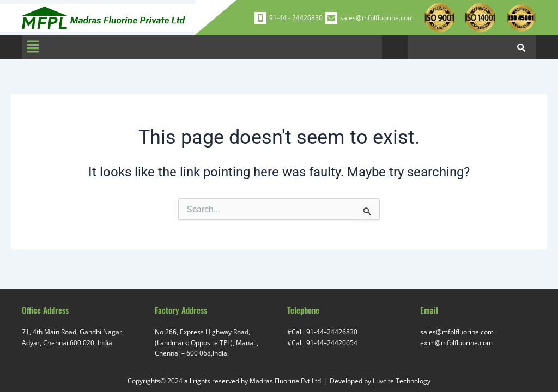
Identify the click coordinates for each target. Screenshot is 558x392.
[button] (33, 47)
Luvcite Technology (402, 381)
